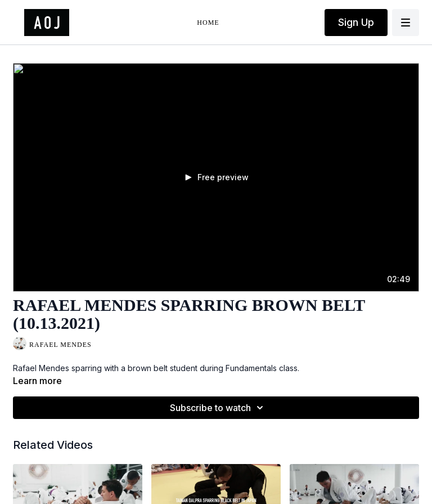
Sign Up (356, 22)
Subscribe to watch (218, 408)
